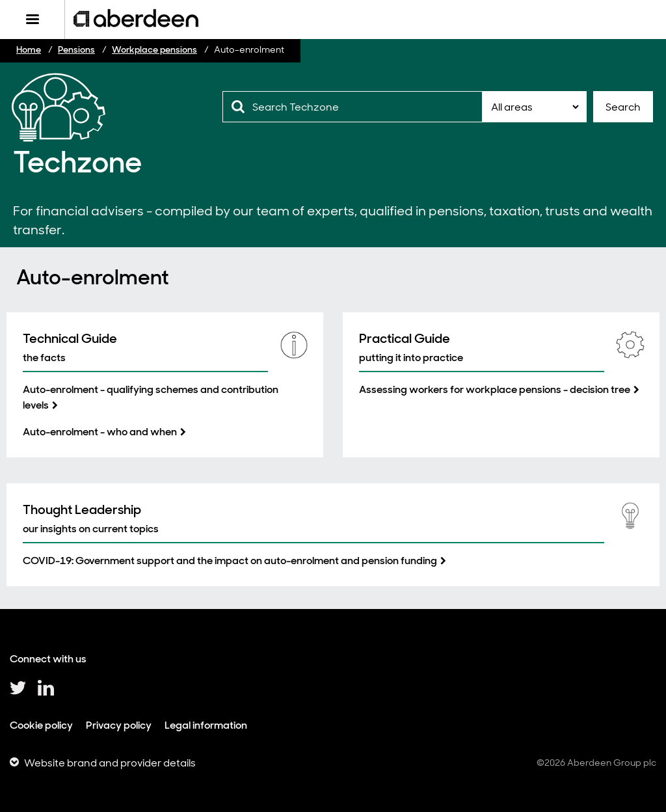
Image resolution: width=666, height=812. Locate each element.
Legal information (206, 725)
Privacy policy (119, 725)
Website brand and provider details (110, 763)
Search (623, 107)
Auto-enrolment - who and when (100, 432)
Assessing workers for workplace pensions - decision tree (495, 389)
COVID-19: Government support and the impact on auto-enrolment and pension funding (230, 561)
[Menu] (32, 20)
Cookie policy (41, 725)
